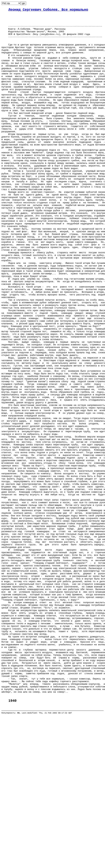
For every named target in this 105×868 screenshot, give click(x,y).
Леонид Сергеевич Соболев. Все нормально (48, 10)
